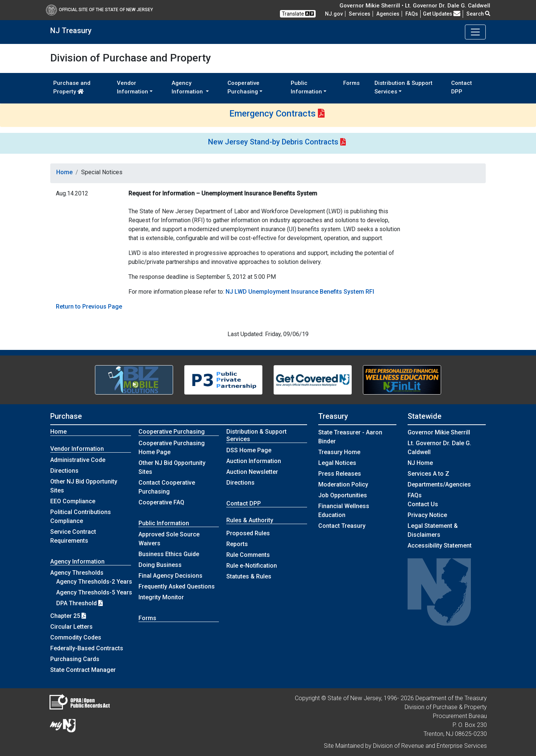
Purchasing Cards (75, 659)
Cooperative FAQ (161, 502)
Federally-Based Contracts (87, 648)
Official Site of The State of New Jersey (99, 10)
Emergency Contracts (272, 114)
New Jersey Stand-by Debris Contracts (273, 142)
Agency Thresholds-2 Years (94, 582)
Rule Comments (248, 555)
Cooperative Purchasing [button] (243, 87)
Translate (298, 14)
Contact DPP (462, 87)
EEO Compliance (73, 501)
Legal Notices (337, 463)
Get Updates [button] (442, 14)
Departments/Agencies (439, 484)
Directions (64, 471)
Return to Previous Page (89, 307)
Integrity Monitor (161, 597)
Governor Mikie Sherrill (439, 432)
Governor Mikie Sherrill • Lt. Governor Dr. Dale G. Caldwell (415, 6)
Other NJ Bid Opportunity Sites (84, 486)
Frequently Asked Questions (177, 586)
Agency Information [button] (188, 87)
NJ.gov (334, 14)
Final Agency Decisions (170, 576)
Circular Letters (71, 627)
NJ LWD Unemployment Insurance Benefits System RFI (300, 292)
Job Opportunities (343, 495)
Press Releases (340, 474)
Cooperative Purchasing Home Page (172, 448)
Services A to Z (428, 474)
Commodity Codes (76, 637)
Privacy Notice (427, 515)
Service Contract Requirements (73, 536)
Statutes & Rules (249, 576)
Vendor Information (77, 449)
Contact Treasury (342, 526)
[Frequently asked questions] (412, 14)
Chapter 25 (68, 616)
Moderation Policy (343, 484)
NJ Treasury (71, 31)
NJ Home (420, 463)
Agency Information (77, 562)
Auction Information (254, 461)
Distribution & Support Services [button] (403, 87)
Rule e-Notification (252, 566)
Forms (351, 83)
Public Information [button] (306, 87)
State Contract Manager (83, 670)
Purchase (66, 416)
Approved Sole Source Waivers (169, 539)
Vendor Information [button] (133, 87)
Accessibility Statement (440, 546)
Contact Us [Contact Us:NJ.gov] (423, 504)
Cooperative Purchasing (172, 432)
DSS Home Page (249, 450)
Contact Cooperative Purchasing (167, 487)
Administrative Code (78, 460)
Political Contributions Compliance (81, 516)
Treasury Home (339, 452)
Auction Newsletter (252, 472)
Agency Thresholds (77, 573)
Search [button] (478, 14)
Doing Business (160, 565)
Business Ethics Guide (169, 554)
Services (360, 14)
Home (64, 172)
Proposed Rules (248, 533)
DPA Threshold (79, 603)
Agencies (388, 14)
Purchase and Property (72, 87)
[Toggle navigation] (475, 32)
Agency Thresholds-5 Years (94, 592)
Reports (237, 544)
